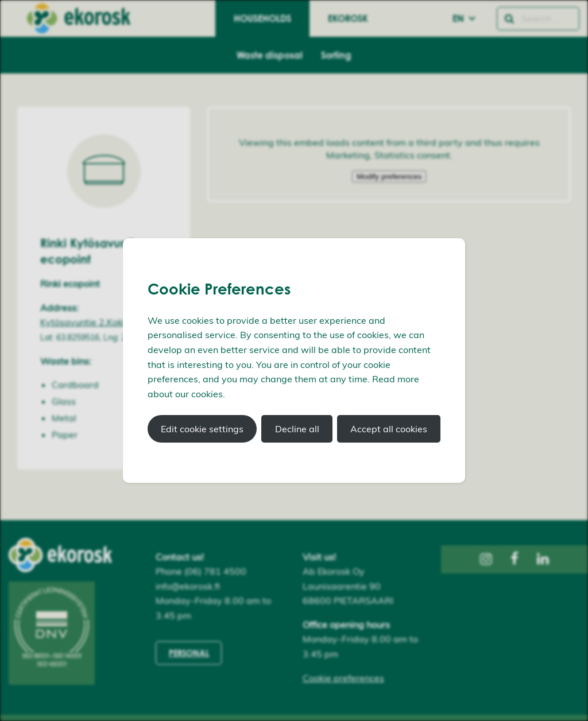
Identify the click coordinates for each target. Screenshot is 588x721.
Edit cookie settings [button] (202, 429)
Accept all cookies (389, 429)
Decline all (297, 429)
